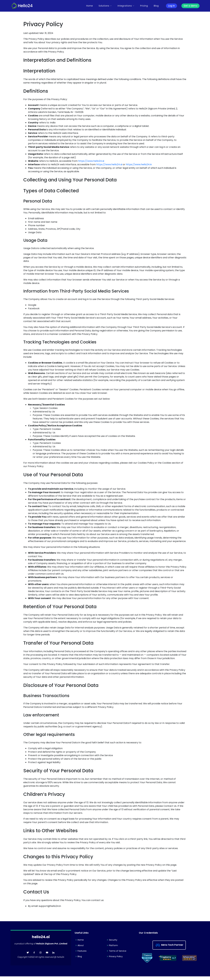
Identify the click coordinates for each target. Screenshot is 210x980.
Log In (171, 6)
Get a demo (190, 6)
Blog (156, 6)
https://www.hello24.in (139, 164)
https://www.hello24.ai (91, 161)
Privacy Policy (116, 956)
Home (89, 6)
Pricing (144, 6)
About (81, 945)
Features (82, 951)
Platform (113, 945)
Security (113, 940)
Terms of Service (118, 951)
